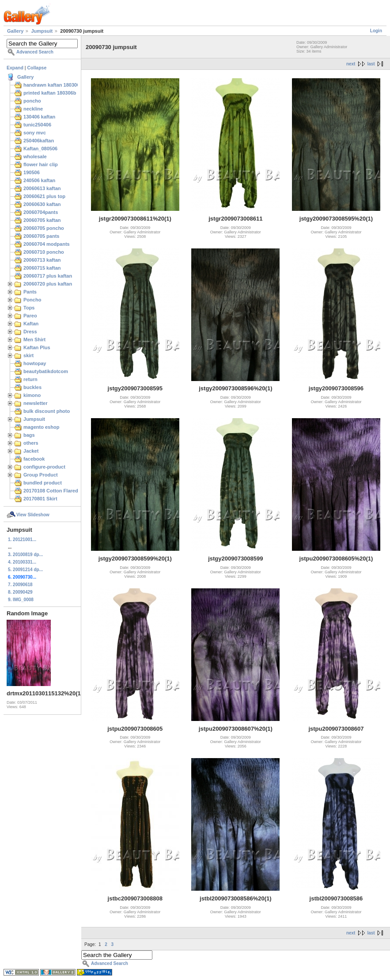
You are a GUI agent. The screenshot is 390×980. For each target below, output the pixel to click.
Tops (29, 308)
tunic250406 (37, 125)
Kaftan (31, 324)
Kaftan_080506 (40, 149)
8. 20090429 (20, 592)
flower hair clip (41, 164)
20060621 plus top (44, 196)
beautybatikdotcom (46, 371)
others (31, 443)
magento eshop (41, 427)
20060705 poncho (44, 228)
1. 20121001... (22, 540)
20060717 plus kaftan (48, 276)
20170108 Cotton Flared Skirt (57, 491)
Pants (30, 292)
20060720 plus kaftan (48, 284)
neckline (33, 109)
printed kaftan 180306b (50, 93)
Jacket (31, 451)
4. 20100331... (22, 562)
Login (376, 31)
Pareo (30, 316)
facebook (34, 459)
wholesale (35, 156)
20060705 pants (41, 236)
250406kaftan (39, 141)
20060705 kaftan (42, 220)
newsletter (36, 403)
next (351, 64)
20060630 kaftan (42, 204)
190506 (32, 172)
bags (29, 435)
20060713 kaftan (42, 260)
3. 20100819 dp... (25, 555)
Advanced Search (35, 52)
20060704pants (41, 212)
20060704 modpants (47, 244)
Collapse (37, 68)
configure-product (44, 467)
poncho (32, 101)
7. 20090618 (20, 585)
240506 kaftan (39, 180)
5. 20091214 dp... (25, 570)
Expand (15, 68)
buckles (32, 387)
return (30, 379)
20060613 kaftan (42, 188)
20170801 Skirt (40, 499)
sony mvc (35, 133)
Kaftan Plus (37, 347)
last (371, 64)
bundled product (43, 483)
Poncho (32, 300)
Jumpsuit (42, 31)
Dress (30, 332)
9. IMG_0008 (21, 600)
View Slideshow (33, 515)
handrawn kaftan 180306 (51, 85)
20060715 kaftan (42, 268)
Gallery (15, 31)
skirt (28, 355)
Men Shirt (34, 339)
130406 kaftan (39, 117)
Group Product (41, 475)
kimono (32, 395)
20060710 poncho (44, 252)
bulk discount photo (47, 411)
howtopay (35, 363)
